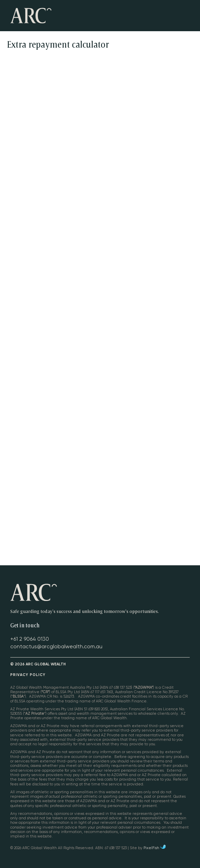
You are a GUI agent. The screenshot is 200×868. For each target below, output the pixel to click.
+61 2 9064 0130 (30, 639)
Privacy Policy (28, 675)
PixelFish (155, 848)
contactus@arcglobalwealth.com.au (56, 647)
